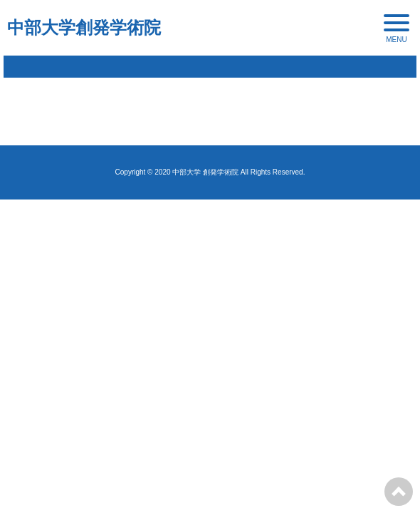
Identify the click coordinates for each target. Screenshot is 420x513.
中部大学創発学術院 (84, 27)
